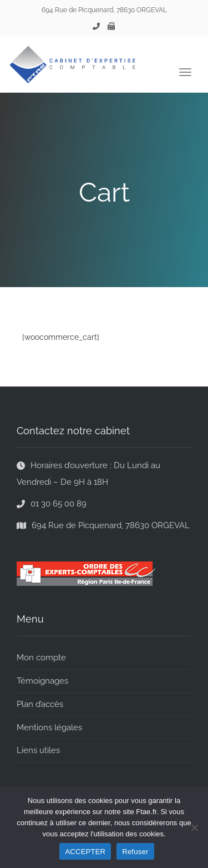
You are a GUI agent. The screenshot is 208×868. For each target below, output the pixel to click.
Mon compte (41, 658)
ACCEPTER (85, 852)
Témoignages (42, 681)
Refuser (135, 852)
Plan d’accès (40, 704)
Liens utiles (38, 750)
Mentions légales (49, 727)
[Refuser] (194, 827)
